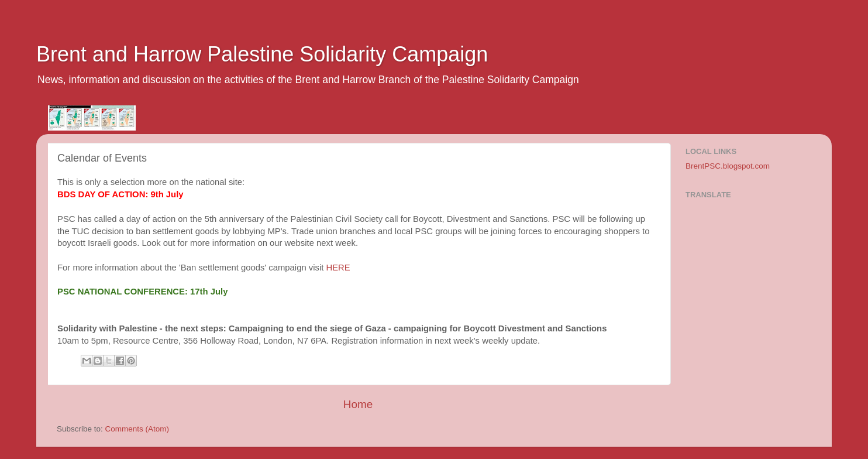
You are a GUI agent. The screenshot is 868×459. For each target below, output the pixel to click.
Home (358, 404)
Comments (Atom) (137, 429)
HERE (338, 268)
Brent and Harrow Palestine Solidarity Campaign (262, 54)
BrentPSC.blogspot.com (728, 166)
